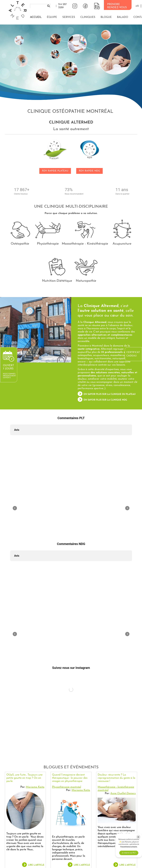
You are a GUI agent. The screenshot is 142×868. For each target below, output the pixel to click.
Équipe (52, 17)
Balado (123, 17)
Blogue (106, 17)
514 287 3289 (62, 6)
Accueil (36, 17)
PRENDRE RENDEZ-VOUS (117, 6)
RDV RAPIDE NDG (89, 171)
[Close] (138, 837)
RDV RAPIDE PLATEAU (55, 171)
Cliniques (88, 17)
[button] (137, 6)
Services (69, 17)
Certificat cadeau (133, 354)
